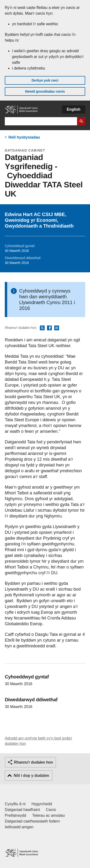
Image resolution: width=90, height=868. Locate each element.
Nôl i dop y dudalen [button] (31, 775)
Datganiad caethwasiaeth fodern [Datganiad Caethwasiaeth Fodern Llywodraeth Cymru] (32, 821)
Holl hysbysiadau (24, 137)
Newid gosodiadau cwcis (45, 91)
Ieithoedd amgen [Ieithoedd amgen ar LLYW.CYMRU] (19, 827)
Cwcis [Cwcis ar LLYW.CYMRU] (51, 810)
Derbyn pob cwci (45, 80)
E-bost (57, 328)
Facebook (49, 328)
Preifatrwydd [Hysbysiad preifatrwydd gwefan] (15, 815)
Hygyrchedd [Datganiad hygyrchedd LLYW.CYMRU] (42, 804)
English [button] (74, 109)
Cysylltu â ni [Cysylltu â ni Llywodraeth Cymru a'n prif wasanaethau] (15, 804)
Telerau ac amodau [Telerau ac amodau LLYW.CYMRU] (48, 815)
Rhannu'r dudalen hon (33, 762)
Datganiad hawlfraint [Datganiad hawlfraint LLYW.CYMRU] (22, 810)
